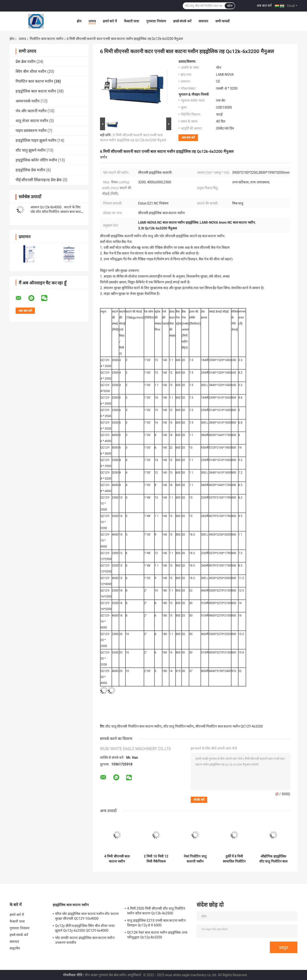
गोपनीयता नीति (73, 975)
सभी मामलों (222, 21)
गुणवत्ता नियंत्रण (156, 21)
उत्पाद (92, 21)
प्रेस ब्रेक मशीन (26, 62)
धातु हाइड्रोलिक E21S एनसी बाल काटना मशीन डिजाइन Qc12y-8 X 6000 (156, 923)
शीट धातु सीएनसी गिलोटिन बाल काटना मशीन (133, 726)
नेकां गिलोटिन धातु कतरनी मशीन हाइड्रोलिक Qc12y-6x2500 (195, 859)
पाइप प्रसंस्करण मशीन (31, 131)
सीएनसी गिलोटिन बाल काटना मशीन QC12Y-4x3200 (229, 726)
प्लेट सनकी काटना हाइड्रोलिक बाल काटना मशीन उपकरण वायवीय (85, 940)
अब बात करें (264, 6)
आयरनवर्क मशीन (28, 101)
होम (79, 21)
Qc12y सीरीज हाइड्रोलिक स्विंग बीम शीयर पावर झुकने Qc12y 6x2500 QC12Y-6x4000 (85, 928)
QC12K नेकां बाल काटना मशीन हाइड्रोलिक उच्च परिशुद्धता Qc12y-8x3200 (157, 935)
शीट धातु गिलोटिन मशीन (178, 726)
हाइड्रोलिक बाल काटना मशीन (36, 91)
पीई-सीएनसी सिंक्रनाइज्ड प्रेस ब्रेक (39, 180)
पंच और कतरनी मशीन (31, 111)
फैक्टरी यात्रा (132, 21)
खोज (230, 6)
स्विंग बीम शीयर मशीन (31, 71)
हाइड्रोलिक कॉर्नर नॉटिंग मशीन (36, 160)
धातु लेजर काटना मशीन (32, 121)
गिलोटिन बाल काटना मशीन (46, 39)
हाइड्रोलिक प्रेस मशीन (30, 170)
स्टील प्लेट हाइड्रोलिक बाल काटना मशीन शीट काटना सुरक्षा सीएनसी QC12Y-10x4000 (87, 916)
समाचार (203, 21)
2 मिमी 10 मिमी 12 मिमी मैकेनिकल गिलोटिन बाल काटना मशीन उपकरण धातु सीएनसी (156, 859)
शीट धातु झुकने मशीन (31, 150)
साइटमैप (15, 948)
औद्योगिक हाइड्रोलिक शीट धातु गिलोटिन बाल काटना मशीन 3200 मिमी (273, 859)
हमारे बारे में (110, 21)
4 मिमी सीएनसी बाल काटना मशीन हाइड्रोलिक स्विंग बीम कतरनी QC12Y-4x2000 (117, 859)
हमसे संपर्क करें (182, 21)
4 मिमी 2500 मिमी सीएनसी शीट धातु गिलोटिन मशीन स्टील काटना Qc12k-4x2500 (156, 911)
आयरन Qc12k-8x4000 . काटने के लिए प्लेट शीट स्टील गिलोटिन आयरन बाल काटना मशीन (57, 212)
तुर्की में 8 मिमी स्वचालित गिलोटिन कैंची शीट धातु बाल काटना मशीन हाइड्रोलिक (234, 859)
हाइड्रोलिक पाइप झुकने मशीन (36, 140)
